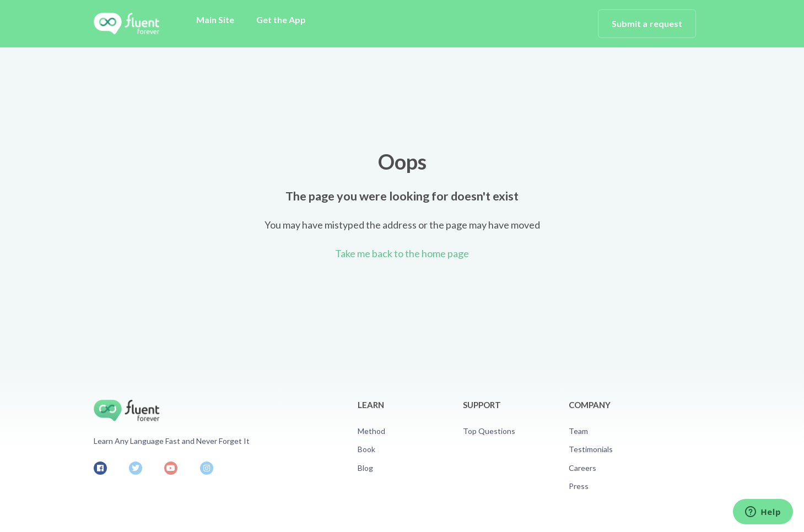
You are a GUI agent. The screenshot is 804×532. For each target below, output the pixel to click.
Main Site (215, 20)
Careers (582, 468)
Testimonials (591, 449)
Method (371, 431)
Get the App (281, 20)
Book (366, 449)
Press (579, 486)
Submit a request (647, 23)
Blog (365, 468)
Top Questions (489, 431)
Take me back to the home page (402, 253)
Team (578, 431)
